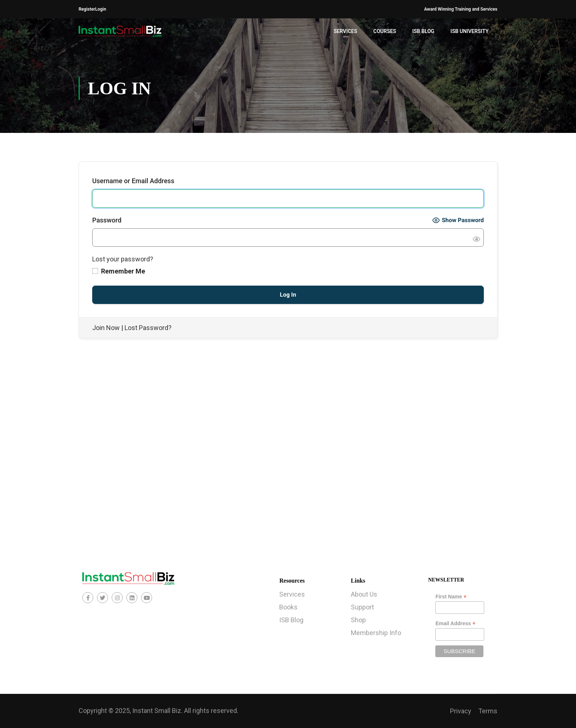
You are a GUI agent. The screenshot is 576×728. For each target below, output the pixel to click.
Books (288, 607)
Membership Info (376, 633)
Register (87, 9)
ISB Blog (423, 31)
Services (345, 31)
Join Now (106, 328)
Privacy (461, 711)
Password (107, 220)
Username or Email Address (133, 181)
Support (362, 607)
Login (101, 9)
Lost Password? (148, 328)
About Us (364, 594)
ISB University (469, 31)
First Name (451, 597)
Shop (358, 620)
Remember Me (119, 271)
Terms (488, 711)
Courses (385, 31)
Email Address (455, 624)
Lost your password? (123, 259)
